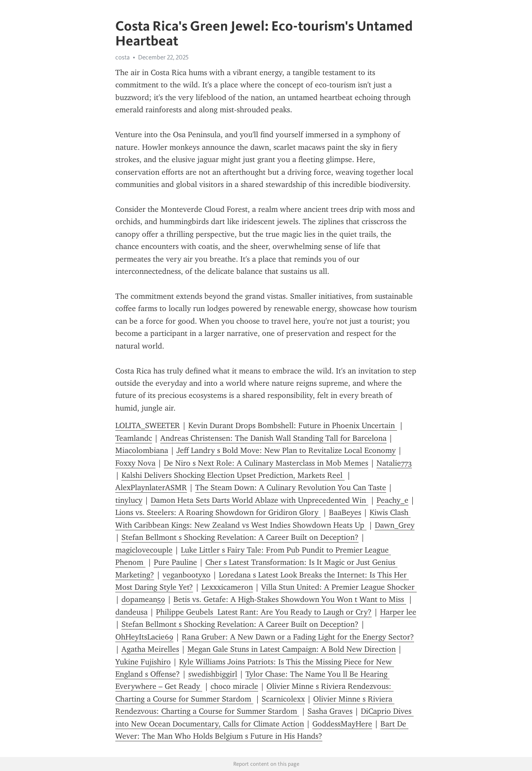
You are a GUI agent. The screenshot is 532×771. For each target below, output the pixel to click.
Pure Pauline (175, 562)
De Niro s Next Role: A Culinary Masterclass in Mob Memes (266, 463)
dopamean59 (143, 599)
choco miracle (234, 686)
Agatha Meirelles (150, 649)
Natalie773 (394, 463)
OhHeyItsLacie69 (144, 637)
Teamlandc (134, 438)
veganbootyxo (187, 575)
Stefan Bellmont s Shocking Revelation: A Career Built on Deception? (240, 537)
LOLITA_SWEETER (148, 425)
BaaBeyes (345, 512)
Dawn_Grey (395, 525)
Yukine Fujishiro (143, 662)
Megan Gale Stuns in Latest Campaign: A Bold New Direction (292, 649)
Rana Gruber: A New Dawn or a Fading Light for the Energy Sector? (298, 637)
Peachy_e (392, 500)
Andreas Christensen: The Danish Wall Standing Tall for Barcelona (273, 438)
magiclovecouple (144, 550)
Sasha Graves (330, 711)
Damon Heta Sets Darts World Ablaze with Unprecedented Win (259, 500)
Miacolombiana (142, 450)
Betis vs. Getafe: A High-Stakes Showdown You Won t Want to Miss (290, 599)
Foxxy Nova (135, 463)
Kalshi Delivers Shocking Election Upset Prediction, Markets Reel (233, 475)
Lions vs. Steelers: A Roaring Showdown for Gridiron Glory (218, 512)
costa (123, 57)
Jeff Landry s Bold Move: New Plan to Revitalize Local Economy (286, 450)
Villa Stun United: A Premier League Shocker (339, 587)
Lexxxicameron (227, 587)
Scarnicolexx (283, 699)
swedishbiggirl (213, 674)
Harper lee (398, 612)
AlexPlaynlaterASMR (151, 487)
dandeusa (131, 612)
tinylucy (129, 500)
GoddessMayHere (342, 724)
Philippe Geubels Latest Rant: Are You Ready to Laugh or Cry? (264, 612)
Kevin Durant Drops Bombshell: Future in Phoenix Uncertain (293, 425)
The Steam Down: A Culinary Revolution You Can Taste (291, 487)
